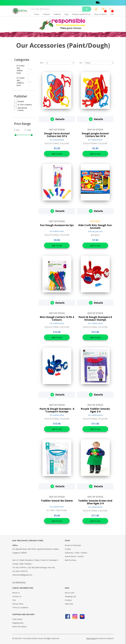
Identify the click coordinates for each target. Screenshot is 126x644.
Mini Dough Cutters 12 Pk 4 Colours (57, 318)
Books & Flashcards (73, 545)
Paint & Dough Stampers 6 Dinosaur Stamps (95, 318)
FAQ (14, 600)
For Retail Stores (19, 582)
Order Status (17, 619)
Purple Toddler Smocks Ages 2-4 (95, 410)
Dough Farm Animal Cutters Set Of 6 (57, 135)
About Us (16, 593)
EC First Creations (23, 105)
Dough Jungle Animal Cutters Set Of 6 (95, 135)
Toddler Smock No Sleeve (57, 501)
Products (68, 600)
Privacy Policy (18, 604)
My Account (70, 593)
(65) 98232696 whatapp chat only (41, 567)
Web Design (91, 638)
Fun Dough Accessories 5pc (57, 225)
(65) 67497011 (21, 567)
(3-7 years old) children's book (21, 82)
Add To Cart (57, 154)
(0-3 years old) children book (21, 69)
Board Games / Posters (74, 556)
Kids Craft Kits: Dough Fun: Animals (95, 227)
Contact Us (17, 596)
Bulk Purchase (71, 560)
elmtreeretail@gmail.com (22, 575)
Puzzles (68, 549)
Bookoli (19, 102)
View (42, 63)
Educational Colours (21, 109)
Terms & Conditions (20, 607)
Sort (81, 63)
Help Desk (69, 604)
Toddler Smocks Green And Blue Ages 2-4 (95, 502)
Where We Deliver (19, 627)
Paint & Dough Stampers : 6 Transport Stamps (57, 410)
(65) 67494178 (22, 571)
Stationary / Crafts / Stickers (76, 553)
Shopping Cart (70, 596)
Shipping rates (18, 623)
